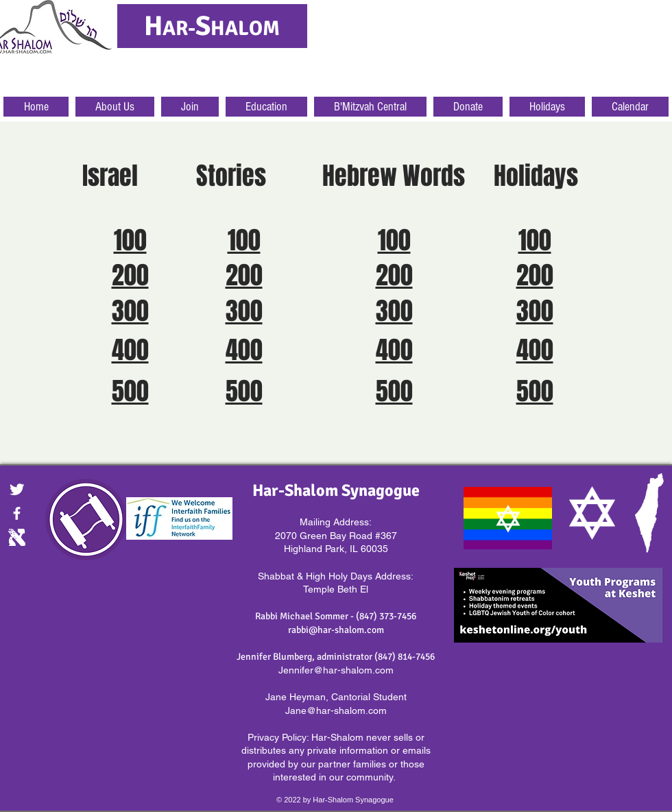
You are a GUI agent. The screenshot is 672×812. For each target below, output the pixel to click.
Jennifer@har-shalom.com (336, 670)
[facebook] (17, 513)
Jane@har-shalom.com (336, 710)
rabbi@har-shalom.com (336, 630)
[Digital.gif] (17, 537)
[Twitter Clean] (17, 489)
